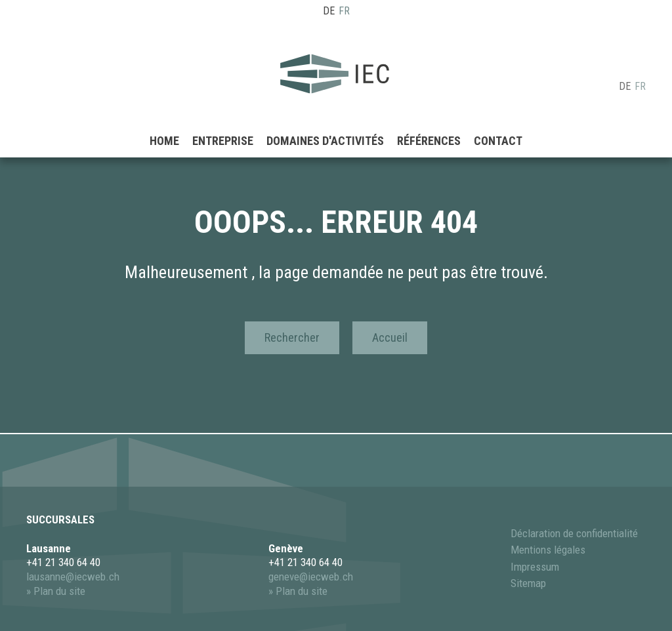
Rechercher (292, 337)
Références (429, 121)
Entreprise (223, 121)
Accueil (390, 337)
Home (164, 121)
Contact (498, 121)
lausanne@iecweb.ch (73, 577)
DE (329, 11)
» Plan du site (56, 591)
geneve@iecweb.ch (311, 577)
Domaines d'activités (325, 121)
